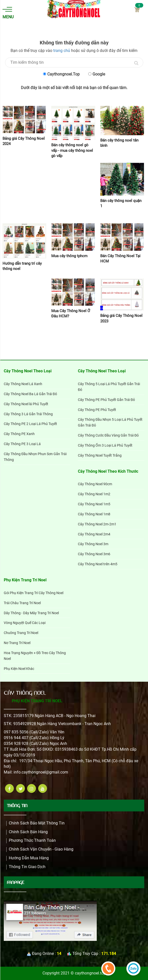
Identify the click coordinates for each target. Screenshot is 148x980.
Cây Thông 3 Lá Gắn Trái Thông (28, 414)
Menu (7, 13)
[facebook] (9, 788)
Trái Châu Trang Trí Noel (22, 603)
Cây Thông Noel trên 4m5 (98, 564)
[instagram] (32, 788)
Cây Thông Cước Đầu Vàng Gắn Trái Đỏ (108, 435)
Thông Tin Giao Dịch (27, 867)
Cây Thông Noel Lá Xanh (23, 384)
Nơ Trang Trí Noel (17, 643)
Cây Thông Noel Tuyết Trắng (100, 455)
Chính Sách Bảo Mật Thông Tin (37, 823)
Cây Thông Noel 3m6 (94, 554)
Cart (137, 9)
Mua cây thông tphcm (69, 256)
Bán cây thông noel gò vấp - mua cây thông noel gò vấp (72, 150)
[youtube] (43, 788)
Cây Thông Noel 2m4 (94, 534)
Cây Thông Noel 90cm (95, 484)
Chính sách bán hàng (28, 832)
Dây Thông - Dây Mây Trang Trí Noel (31, 613)
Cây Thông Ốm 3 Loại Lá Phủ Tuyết (105, 445)
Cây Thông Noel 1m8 (94, 514)
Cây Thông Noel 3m (93, 544)
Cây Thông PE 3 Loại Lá (22, 444)
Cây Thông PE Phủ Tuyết (97, 410)
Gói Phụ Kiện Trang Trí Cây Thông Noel (34, 593)
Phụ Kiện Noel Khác (19, 669)
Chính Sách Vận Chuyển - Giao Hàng (41, 849)
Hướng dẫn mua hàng (29, 858)
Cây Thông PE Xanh (19, 434)
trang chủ (62, 51)
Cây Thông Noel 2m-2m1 (97, 524)
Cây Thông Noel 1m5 (94, 504)
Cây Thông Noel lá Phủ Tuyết (26, 404)
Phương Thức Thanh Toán (32, 840)
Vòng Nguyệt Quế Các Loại (25, 623)
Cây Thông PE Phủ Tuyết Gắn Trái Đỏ (106, 400)
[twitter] (20, 788)
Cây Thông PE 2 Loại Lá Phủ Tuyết (30, 424)
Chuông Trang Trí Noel (21, 633)
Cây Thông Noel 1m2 (94, 494)
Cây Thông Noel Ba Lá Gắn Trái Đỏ (30, 394)
